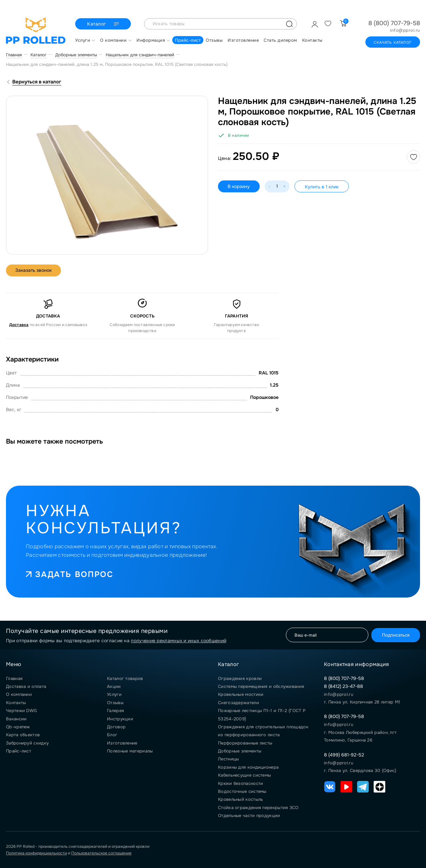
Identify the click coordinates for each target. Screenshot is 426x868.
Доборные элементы (240, 751)
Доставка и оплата (26, 686)
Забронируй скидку (27, 743)
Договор (116, 727)
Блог (112, 735)
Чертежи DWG (21, 711)
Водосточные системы (242, 791)
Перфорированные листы (245, 743)
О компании (19, 694)
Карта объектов (23, 735)
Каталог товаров (125, 678)
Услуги (114, 694)
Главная (14, 678)
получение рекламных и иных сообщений (179, 641)
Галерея (115, 711)
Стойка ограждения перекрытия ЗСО (258, 808)
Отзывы (115, 703)
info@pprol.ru (405, 30)
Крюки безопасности (240, 783)
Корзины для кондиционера (248, 767)
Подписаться (395, 635)
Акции (114, 686)
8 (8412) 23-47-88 (344, 686)
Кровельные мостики (241, 694)
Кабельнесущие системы (244, 775)
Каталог (104, 24)
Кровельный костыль (240, 799)
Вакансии (16, 719)
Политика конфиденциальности (36, 853)
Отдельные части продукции (249, 816)
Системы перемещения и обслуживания (261, 686)
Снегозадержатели (239, 703)
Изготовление (122, 743)
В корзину (239, 186)
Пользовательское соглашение (101, 853)
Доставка (19, 325)
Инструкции (120, 719)
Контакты (16, 703)
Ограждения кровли (240, 678)
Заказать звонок (34, 270)
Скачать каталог (393, 42)
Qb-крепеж (18, 727)
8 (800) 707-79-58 (394, 23)
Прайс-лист (19, 751)
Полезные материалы (130, 751)
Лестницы (228, 759)
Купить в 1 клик (322, 187)
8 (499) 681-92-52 (344, 755)
